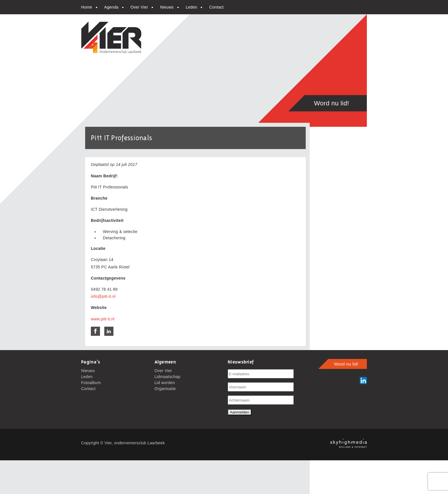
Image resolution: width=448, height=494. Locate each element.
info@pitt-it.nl (103, 296)
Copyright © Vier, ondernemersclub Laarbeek (123, 443)
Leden (191, 7)
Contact (216, 7)
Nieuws (167, 7)
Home (87, 7)
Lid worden (165, 383)
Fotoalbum (91, 383)
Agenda (111, 7)
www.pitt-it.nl (103, 319)
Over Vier (139, 7)
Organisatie (165, 389)
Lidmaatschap (168, 377)
